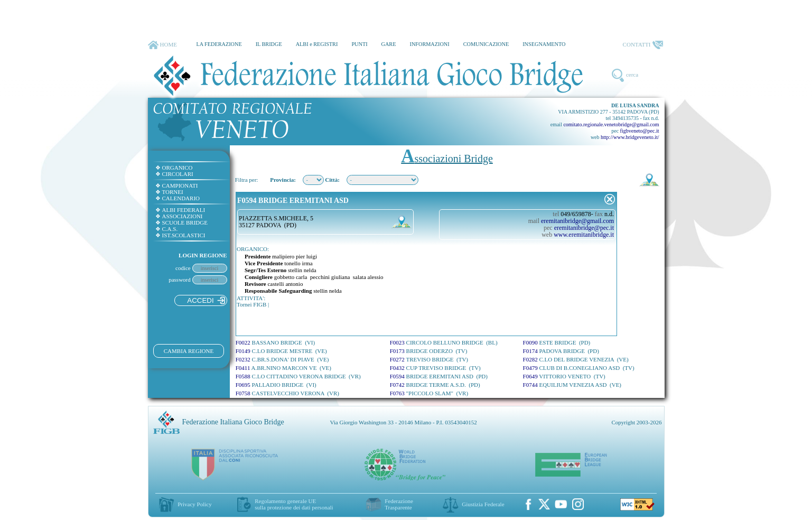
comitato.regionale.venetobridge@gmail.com (611, 124)
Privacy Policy (194, 504)
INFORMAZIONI (429, 44)
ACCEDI (206, 300)
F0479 (579, 368)
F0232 (282, 359)
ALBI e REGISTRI (317, 44)
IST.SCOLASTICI (180, 235)
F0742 (435, 385)
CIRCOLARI (174, 174)
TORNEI (169, 192)
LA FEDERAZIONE (219, 44)
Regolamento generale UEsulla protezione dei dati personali (294, 504)
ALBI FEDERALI (180, 210)
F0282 (576, 359)
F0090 (557, 342)
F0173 (429, 351)
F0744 (572, 385)
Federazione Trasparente (399, 504)
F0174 (561, 351)
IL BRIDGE (269, 44)
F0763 (429, 393)
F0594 (439, 376)
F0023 (444, 342)
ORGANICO (174, 168)
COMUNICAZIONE (486, 44)
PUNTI (359, 44)
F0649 (564, 376)
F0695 (276, 385)
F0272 (429, 359)
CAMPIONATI (177, 185)
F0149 (281, 351)
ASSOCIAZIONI (179, 216)
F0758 (287, 393)
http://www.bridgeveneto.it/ (630, 137)
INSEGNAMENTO (544, 44)
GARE (389, 44)
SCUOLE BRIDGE (181, 222)
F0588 (298, 376)
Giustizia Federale (483, 504)
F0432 (435, 368)
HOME (162, 45)
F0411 (283, 368)
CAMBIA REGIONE (189, 351)
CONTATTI (643, 45)
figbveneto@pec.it (640, 131)
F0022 (275, 342)
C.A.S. (167, 229)
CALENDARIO (178, 198)
